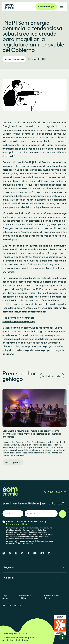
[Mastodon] (4, 553)
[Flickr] (42, 553)
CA (10, 605)
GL (16, 605)
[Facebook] (16, 553)
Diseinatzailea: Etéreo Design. (17, 637)
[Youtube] (35, 553)
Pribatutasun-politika (25, 543)
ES (4, 605)
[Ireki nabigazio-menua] (62, 7)
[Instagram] (10, 553)
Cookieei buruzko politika (51, 597)
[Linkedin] (49, 553)
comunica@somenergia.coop (19, 322)
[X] (22, 553)
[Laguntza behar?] (62, 637)
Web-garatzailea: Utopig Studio (20, 639)
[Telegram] (28, 553)
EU (21, 605)
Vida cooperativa (14, 59)
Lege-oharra (6, 597)
